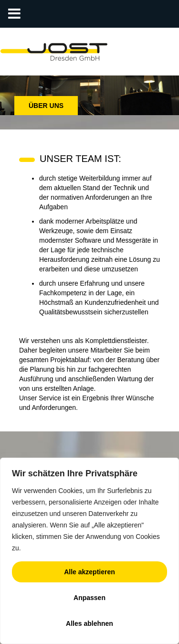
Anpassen (89, 598)
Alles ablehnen (89, 623)
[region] (89, 551)
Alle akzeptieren (89, 572)
